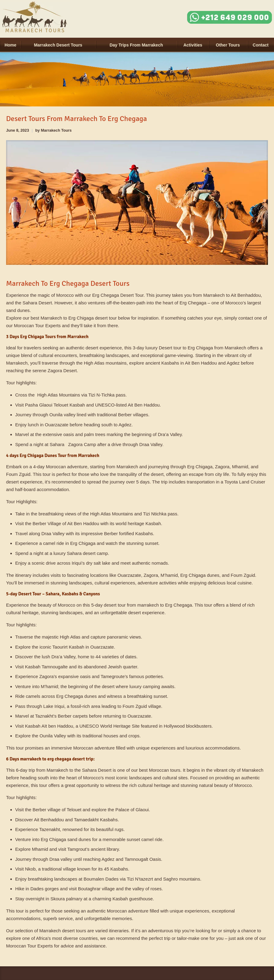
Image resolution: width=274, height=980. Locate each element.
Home (10, 45)
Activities (193, 45)
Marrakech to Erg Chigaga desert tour (79, 318)
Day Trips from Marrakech (136, 45)
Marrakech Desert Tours (58, 45)
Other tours (228, 45)
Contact (261, 45)
